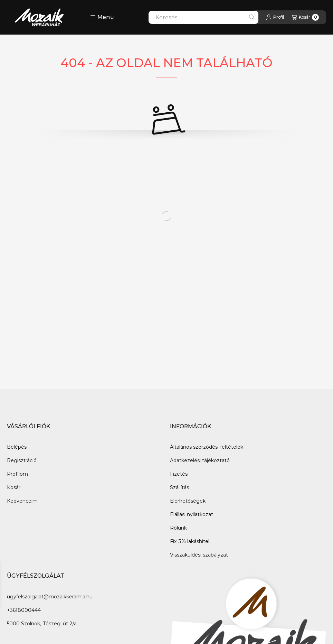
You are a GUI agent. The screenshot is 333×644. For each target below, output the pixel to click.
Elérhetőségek (188, 501)
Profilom (17, 474)
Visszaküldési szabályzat (199, 555)
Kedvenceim (22, 501)
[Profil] (275, 17)
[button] (102, 17)
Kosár (14, 487)
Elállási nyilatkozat (192, 514)
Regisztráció (22, 460)
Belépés (17, 447)
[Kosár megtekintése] (305, 17)
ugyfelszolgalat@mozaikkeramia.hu (50, 597)
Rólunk (178, 528)
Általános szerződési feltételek (207, 447)
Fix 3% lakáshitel (190, 541)
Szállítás (179, 487)
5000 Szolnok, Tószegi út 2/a (42, 624)
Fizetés (179, 474)
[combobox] (203, 17)
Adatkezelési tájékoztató (200, 460)
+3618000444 (24, 610)
